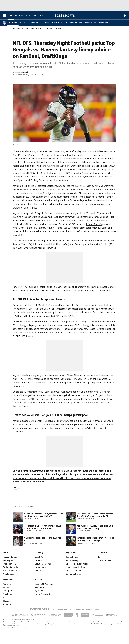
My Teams (39, 591)
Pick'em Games (10, 557)
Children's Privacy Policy (77, 564)
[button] (113, 23)
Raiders (94, 217)
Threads (7, 601)
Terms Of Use (72, 557)
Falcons (78, 244)
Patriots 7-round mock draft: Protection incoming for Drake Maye (96, 539)
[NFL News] (13, 23)
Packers (88, 241)
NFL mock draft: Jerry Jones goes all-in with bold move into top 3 (95, 527)
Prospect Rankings (37, 29)
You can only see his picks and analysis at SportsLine (84, 291)
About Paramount (43, 564)
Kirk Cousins (28, 221)
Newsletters (40, 587)
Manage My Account (44, 584)
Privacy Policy (72, 560)
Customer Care (104, 560)
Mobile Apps (9, 574)
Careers (38, 560)
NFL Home (16, 29)
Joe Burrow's (81, 383)
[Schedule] (34, 23)
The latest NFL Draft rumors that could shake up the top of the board (43, 527)
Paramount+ (40, 567)
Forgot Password (42, 594)
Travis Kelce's (41, 217)
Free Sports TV (10, 564)
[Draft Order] (57, 23)
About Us (39, 557)
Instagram (8, 591)
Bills (35, 244)
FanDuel (33, 208)
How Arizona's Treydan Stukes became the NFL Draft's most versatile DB (95, 515)
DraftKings (18, 208)
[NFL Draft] (45, 23)
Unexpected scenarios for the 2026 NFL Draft (43, 539)
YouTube (7, 584)
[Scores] (23, 23)
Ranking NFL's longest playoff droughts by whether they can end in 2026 (44, 515)
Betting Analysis (10, 567)
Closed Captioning (74, 571)
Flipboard (7, 605)
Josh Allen (56, 244)
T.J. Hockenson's (102, 221)
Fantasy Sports (10, 560)
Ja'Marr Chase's (94, 224)
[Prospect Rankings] (74, 23)
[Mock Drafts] (91, 23)
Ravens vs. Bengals (62, 287)
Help (100, 557)
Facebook (7, 594)
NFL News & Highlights (53, 29)
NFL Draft (25, 29)
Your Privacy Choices (75, 567)
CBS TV (38, 571)
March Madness (10, 571)
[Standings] (104, 23)
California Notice (74, 574)
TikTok (6, 587)
